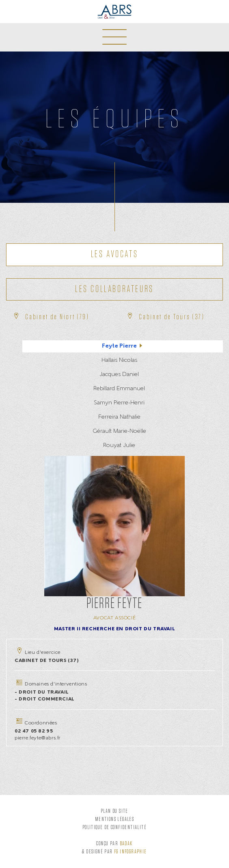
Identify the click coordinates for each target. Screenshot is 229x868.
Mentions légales (114, 819)
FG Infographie (131, 852)
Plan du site (114, 811)
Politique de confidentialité (114, 827)
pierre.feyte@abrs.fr (38, 738)
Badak (126, 844)
